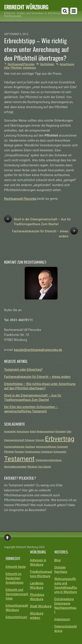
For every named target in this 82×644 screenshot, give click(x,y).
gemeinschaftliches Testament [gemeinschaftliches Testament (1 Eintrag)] (52, 447)
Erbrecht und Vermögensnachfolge (17, 594)
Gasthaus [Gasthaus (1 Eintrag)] (30, 447)
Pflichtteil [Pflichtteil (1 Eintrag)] (9, 452)
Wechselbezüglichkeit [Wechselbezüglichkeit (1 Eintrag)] (15, 467)
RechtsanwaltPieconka (21, 64)
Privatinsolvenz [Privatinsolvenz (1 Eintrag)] (33, 452)
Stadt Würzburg (41, 606)
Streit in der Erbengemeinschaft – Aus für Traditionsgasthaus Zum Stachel (38, 221)
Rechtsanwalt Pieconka (20, 199)
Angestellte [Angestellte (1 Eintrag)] (10, 432)
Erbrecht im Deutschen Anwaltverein (15, 578)
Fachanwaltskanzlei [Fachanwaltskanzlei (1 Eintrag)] (14, 447)
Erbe (7, 68)
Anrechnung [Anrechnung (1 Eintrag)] (23, 432)
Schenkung (29, 68)
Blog (57, 560)
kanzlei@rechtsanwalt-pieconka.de (38, 350)
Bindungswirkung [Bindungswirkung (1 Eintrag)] (46, 432)
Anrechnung (67, 64)
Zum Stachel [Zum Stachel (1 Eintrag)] (44, 467)
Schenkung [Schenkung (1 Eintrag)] (47, 452)
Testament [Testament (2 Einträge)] (19, 459)
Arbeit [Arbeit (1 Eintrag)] (33, 432)
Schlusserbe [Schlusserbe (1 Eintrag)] (60, 452)
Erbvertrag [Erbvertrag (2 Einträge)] (60, 439)
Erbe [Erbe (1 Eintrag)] (69, 432)
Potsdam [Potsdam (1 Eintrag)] (19, 452)
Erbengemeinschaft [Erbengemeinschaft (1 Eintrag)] (14, 440)
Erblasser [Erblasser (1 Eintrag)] (30, 440)
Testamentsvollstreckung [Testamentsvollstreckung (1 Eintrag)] (48, 460)
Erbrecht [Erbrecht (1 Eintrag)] (40, 440)
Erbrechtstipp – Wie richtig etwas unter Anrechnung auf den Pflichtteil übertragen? (36, 49)
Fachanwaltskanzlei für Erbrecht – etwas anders (45, 233)
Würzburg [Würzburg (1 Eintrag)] (32, 467)
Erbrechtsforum (17, 617)
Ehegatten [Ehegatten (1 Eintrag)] (61, 432)
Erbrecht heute (16, 567)
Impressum (62, 619)
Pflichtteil (16, 68)
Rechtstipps (47, 64)
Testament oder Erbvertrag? (23, 370)
